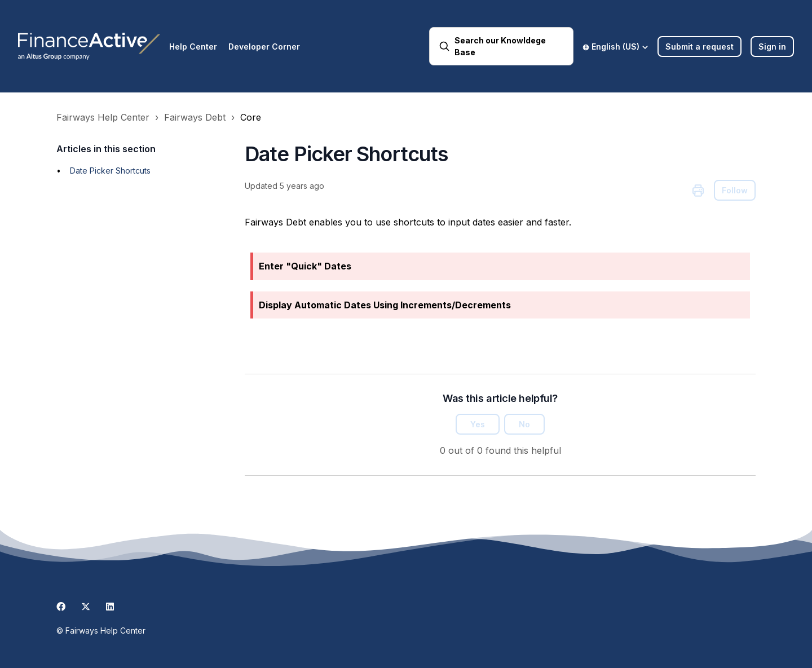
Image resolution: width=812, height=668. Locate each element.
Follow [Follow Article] (735, 190)
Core (251, 117)
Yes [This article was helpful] (478, 424)
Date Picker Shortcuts (110, 171)
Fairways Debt (195, 117)
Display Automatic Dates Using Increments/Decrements (385, 305)
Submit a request (700, 47)
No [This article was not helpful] (524, 424)
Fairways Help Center (103, 117)
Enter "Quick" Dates (305, 266)
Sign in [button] (772, 47)
